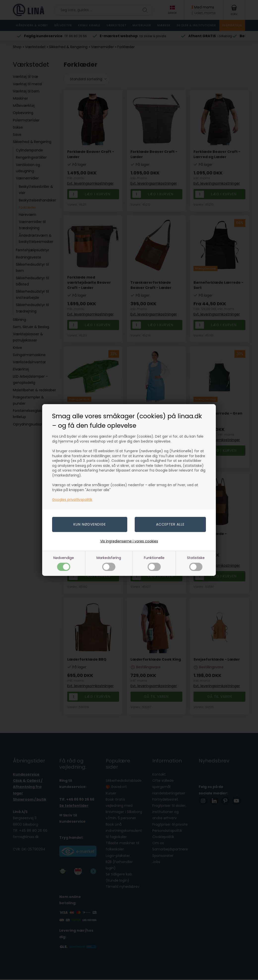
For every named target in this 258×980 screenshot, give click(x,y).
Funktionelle (154, 563)
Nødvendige (64, 563)
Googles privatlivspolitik (72, 500)
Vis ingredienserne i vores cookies (129, 541)
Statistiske (196, 563)
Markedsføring (109, 563)
